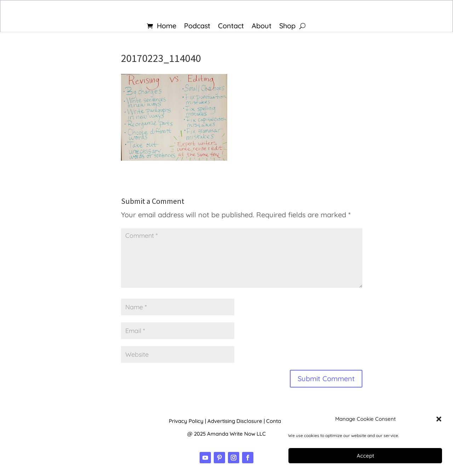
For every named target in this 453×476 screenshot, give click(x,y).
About (262, 27)
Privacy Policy (186, 421)
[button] (439, 419)
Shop (287, 27)
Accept (365, 456)
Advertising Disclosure (235, 421)
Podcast (197, 27)
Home (167, 27)
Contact (231, 27)
